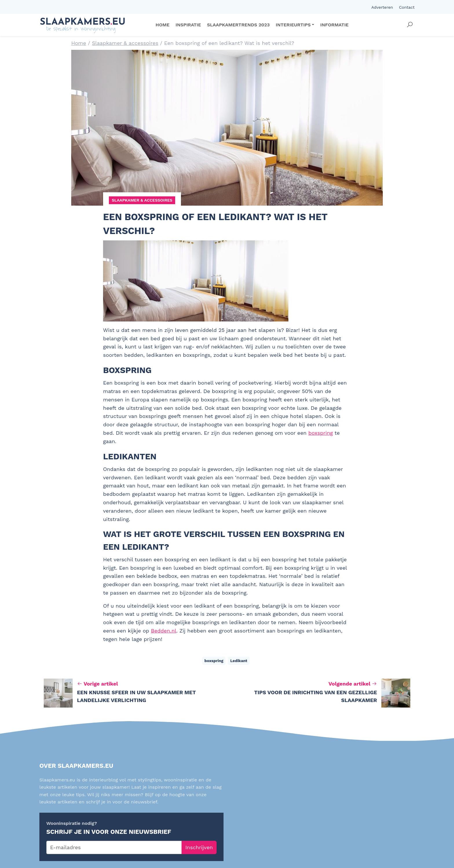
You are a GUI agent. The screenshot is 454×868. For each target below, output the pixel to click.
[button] (410, 25)
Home (79, 43)
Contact (407, 7)
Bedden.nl (164, 631)
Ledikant (239, 661)
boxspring (321, 433)
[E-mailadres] (114, 847)
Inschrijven (199, 847)
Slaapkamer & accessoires (125, 43)
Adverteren (382, 7)
